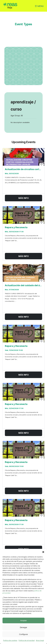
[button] (43, 552)
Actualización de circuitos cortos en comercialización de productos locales (23, 169)
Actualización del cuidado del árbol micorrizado (23, 285)
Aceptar (24, 620)
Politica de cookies (10, 640)
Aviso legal (40, 640)
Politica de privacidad (27, 640)
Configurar (23, 634)
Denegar (24, 627)
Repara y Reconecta (16, 227)
